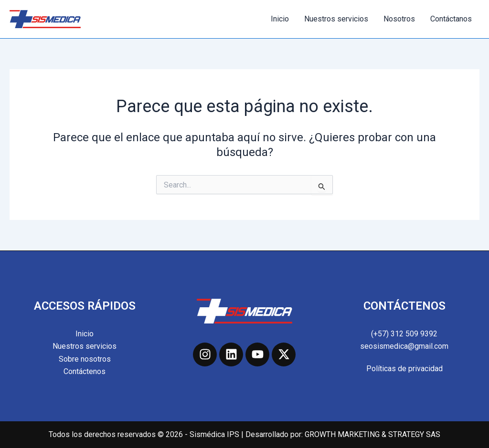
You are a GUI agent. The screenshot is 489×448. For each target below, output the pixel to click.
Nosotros (399, 19)
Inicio (280, 19)
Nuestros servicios (336, 19)
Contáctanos (451, 19)
